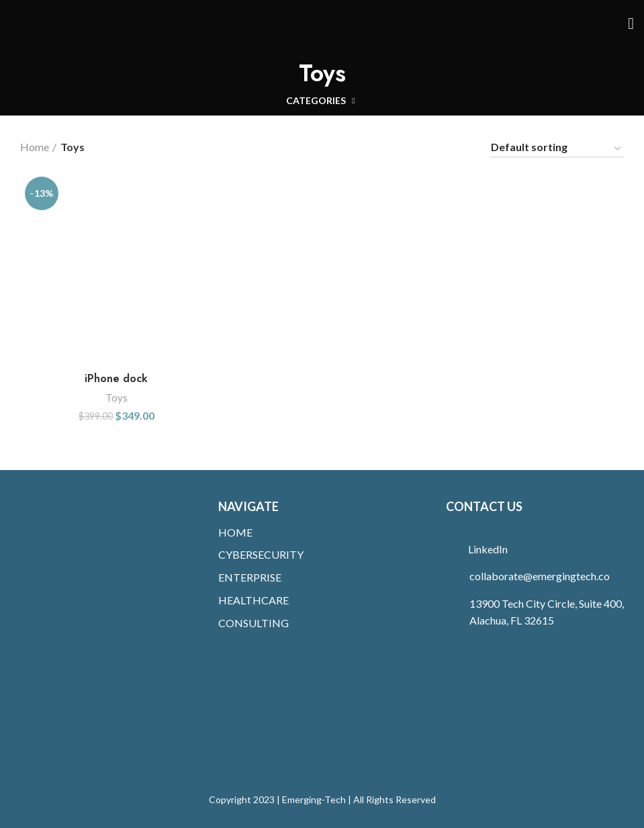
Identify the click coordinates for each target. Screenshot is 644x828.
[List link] (540, 549)
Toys (117, 398)
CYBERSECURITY (261, 554)
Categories (316, 101)
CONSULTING (254, 623)
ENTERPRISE (250, 577)
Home (35, 147)
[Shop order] (557, 149)
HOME (235, 532)
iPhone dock (116, 378)
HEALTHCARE (254, 600)
